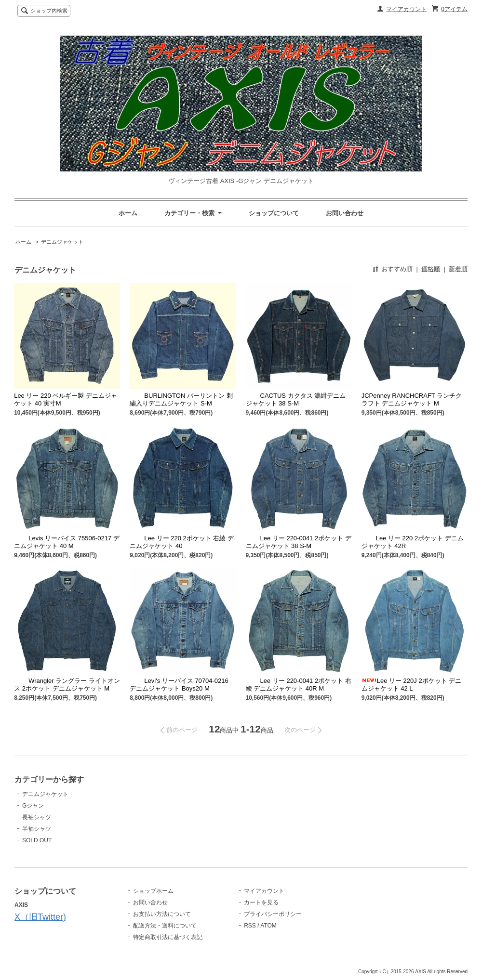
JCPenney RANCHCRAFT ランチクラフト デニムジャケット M (412, 399)
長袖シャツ (37, 817)
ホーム (128, 213)
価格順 (431, 269)
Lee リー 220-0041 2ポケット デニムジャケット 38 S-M (299, 542)
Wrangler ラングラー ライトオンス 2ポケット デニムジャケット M (67, 685)
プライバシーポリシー (273, 914)
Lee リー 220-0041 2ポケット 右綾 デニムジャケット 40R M (299, 685)
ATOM (268, 926)
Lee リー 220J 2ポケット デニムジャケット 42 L (412, 685)
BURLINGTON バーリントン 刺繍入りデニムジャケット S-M (181, 399)
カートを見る (261, 902)
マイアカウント (406, 9)
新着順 (458, 269)
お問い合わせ (345, 213)
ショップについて (274, 213)
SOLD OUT (37, 840)
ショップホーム (153, 891)
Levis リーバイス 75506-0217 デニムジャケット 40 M (67, 542)
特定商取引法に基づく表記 (168, 937)
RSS (250, 926)
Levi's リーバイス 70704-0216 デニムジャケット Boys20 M (179, 685)
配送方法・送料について (165, 926)
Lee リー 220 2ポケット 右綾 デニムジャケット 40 (182, 542)
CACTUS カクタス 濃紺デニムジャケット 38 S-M (296, 399)
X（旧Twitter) (40, 917)
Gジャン (33, 806)
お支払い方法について (162, 914)
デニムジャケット (62, 242)
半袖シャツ (37, 829)
